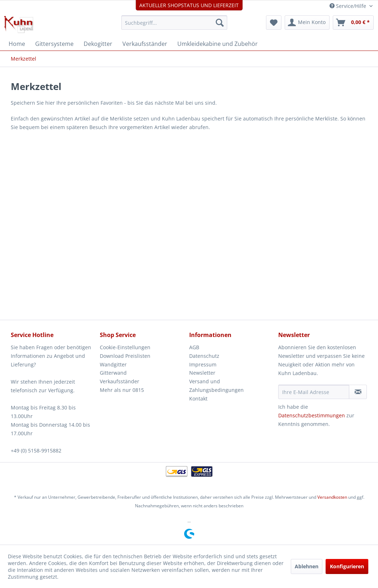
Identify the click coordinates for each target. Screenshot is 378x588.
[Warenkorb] (353, 23)
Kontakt (198, 399)
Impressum (203, 364)
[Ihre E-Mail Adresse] (314, 392)
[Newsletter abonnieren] (358, 392)
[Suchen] (220, 23)
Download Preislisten (125, 356)
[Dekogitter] (98, 44)
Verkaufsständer (120, 381)
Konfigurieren (347, 566)
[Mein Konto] (307, 23)
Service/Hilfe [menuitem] (349, 6)
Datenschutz (204, 356)
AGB (194, 347)
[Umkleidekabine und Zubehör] (218, 44)
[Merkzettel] (274, 23)
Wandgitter (113, 364)
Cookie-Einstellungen (125, 347)
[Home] (17, 44)
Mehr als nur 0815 (122, 390)
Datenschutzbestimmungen (312, 415)
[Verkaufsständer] (145, 44)
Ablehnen (307, 566)
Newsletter (202, 373)
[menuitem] (174, 23)
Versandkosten (332, 497)
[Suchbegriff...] (174, 23)
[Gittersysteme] (54, 44)
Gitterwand (113, 373)
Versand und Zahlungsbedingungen (216, 386)
